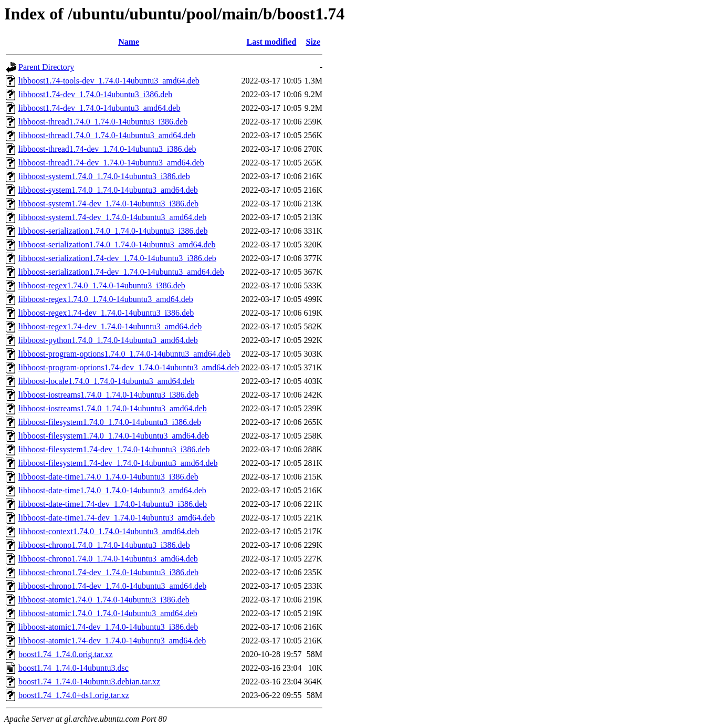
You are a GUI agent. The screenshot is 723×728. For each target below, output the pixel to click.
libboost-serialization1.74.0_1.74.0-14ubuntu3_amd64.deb (117, 245)
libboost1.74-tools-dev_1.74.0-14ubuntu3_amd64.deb (109, 81)
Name (129, 42)
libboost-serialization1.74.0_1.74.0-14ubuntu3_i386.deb (113, 231)
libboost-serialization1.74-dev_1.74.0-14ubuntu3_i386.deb (117, 258)
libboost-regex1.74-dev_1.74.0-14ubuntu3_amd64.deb (110, 326)
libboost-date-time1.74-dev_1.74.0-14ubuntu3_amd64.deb (117, 518)
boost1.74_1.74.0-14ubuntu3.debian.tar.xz (89, 682)
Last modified (272, 42)
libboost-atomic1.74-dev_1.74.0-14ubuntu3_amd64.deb (112, 641)
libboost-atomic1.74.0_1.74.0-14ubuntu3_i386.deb (104, 600)
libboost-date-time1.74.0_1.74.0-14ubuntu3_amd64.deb (112, 490)
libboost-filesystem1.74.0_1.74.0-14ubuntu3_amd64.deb (114, 436)
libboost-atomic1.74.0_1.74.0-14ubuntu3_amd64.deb (108, 613)
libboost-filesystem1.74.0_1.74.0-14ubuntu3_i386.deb (110, 422)
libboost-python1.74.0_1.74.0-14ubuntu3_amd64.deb (108, 340)
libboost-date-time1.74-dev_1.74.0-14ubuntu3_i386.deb (113, 504)
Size (313, 42)
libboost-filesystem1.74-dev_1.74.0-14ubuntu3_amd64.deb (118, 463)
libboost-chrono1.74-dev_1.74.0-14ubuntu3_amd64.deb (112, 586)
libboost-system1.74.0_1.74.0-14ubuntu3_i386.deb (104, 176)
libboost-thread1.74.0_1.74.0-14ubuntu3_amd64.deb (107, 135)
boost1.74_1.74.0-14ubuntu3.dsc (74, 668)
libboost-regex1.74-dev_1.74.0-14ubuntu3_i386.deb (106, 313)
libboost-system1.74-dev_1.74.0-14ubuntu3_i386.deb (108, 204)
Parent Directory (46, 67)
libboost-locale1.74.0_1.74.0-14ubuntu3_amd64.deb (107, 381)
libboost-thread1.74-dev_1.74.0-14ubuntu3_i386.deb (107, 149)
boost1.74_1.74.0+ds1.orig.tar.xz (74, 695)
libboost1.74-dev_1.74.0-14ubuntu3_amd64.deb (99, 108)
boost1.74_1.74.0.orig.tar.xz (66, 654)
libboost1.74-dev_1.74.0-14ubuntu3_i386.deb (95, 94)
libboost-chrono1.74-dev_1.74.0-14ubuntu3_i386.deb (108, 572)
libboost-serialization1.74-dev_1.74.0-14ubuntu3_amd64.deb (121, 272)
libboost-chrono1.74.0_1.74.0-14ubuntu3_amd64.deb (108, 559)
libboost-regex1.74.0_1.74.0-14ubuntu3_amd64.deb (106, 299)
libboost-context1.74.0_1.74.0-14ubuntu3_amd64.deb (109, 531)
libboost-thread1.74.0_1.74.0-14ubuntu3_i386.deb (103, 122)
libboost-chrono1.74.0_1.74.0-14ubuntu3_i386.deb (104, 545)
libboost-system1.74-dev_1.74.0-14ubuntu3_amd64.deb (112, 217)
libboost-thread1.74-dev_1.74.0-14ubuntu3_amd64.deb (111, 163)
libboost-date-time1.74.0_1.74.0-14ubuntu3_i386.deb (108, 477)
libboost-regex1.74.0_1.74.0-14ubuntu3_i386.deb (102, 285)
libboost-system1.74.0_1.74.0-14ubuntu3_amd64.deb (108, 190)
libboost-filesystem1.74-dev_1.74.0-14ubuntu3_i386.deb (114, 449)
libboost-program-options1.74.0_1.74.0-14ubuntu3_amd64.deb (124, 354)
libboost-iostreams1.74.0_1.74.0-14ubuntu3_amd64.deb (113, 408)
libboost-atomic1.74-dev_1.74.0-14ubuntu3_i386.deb (108, 627)
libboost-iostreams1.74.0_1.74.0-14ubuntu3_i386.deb (109, 395)
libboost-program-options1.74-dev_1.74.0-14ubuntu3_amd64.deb (129, 367)
